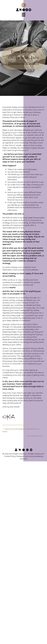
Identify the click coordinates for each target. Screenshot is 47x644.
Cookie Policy (10, 456)
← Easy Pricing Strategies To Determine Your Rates (21, 430)
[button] (17, 10)
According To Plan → (36, 436)
